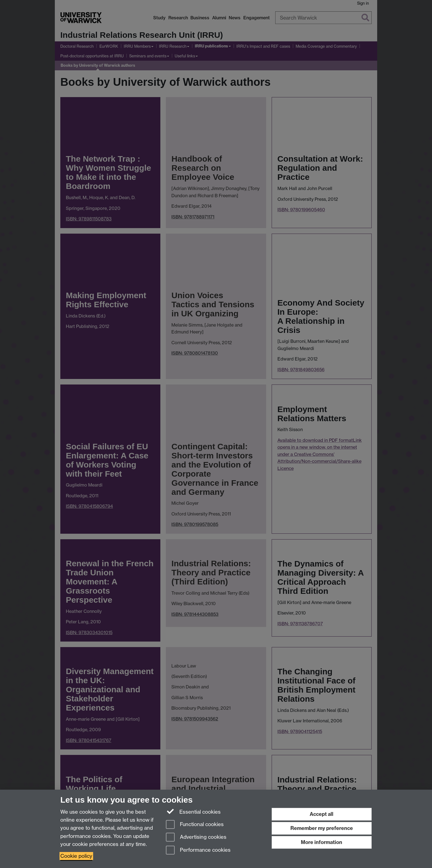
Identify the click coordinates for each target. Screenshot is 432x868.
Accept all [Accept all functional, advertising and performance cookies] (322, 814)
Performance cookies (198, 850)
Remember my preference (322, 828)
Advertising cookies (196, 838)
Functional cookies (195, 825)
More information (322, 842)
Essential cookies (193, 811)
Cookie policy (76, 856)
